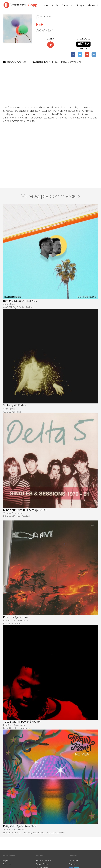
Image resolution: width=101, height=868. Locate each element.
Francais (7, 864)
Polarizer (9, 617)
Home (45, 5)
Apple (55, 5)
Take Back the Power (16, 722)
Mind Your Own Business (19, 510)
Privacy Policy (42, 864)
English (6, 860)
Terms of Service (44, 860)
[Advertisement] (50, 85)
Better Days (10, 301)
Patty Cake (10, 826)
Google (80, 5)
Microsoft (93, 5)
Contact (72, 864)
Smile (7, 405)
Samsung (67, 5)
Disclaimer (74, 860)
